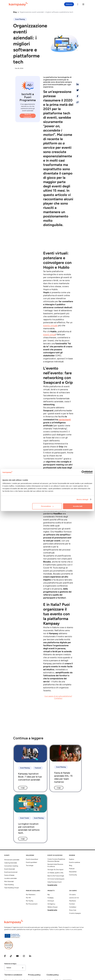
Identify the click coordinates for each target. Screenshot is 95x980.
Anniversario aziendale (12, 860)
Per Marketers (31, 895)
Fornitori (72, 904)
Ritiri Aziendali (9, 882)
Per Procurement (32, 904)
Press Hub (73, 910)
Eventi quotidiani (31, 862)
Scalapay (51, 898)
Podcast (72, 869)
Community (73, 875)
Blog (15, 12)
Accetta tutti (78, 506)
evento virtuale (50, 326)
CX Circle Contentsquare (56, 879)
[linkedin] (78, 84)
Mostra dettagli (82, 499)
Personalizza (47, 506)
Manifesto (73, 901)
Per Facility (30, 901)
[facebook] (78, 96)
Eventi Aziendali (10, 869)
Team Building (9, 885)
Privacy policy (34, 975)
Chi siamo (72, 895)
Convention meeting (11, 866)
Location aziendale (11, 878)
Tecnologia (30, 866)
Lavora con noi (74, 898)
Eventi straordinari (32, 859)
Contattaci (73, 907)
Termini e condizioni (13, 975)
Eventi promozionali (11, 872)
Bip (49, 895)
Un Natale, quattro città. (55, 873)
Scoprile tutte (52, 885)
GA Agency (51, 904)
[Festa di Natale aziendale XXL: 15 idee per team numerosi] (66, 768)
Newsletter (73, 872)
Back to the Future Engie (56, 876)
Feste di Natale (9, 875)
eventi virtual (49, 335)
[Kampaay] (18, 4)
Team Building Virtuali (11, 888)
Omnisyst (51, 901)
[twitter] (78, 90)
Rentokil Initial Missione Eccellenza (55, 865)
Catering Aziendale (11, 863)
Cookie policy (53, 975)
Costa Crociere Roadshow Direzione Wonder (56, 860)
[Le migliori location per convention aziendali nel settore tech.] (30, 819)
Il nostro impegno (75, 913)
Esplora (72, 859)
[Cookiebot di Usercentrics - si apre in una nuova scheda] (83, 472)
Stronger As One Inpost (55, 870)
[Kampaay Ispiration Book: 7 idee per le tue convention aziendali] (30, 768)
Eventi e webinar (75, 862)
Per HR (28, 898)
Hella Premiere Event (55, 882)
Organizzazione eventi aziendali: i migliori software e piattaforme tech (46, 12)
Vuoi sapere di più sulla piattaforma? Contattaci (58, 697)
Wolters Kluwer (53, 907)
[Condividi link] (78, 102)
